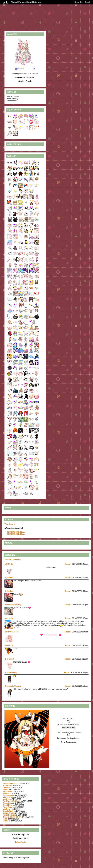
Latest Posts (20, 842)
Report (68, 564)
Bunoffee (79, 2)
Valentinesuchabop (13, 605)
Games (38, 2)
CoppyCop (7, 803)
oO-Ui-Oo (9, 564)
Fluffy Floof (8, 791)
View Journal (10, 524)
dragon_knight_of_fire (12, 817)
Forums (22, 2)
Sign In (88, 2)
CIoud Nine (7, 805)
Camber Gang (11, 672)
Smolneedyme (9, 795)
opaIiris (6, 799)
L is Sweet (10, 659)
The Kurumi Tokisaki (11, 801)
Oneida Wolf (8, 811)
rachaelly (9, 618)
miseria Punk (8, 797)
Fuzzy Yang (8, 807)
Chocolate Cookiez (13, 686)
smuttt (5, 789)
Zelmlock (9, 645)
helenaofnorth (9, 813)
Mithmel (6, 793)
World (30, 2)
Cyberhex (9, 578)
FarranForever (9, 815)
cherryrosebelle (12, 632)
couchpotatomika (10, 784)
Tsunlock (7, 821)
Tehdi (5, 819)
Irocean (6, 786)
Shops (14, 2)
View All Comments (13, 560)
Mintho (6, 809)
